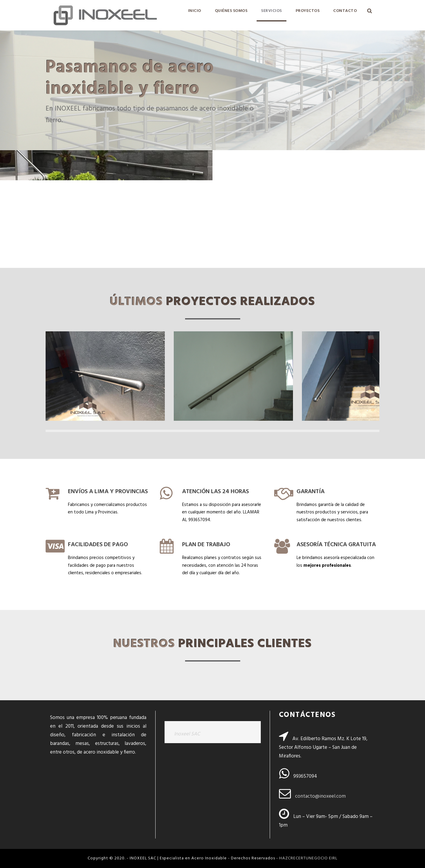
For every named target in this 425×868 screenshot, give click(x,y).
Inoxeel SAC (187, 734)
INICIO (195, 11)
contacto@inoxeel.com (320, 796)
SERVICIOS (272, 11)
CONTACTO (345, 11)
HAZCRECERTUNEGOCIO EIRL (308, 858)
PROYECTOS (308, 11)
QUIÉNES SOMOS (231, 11)
